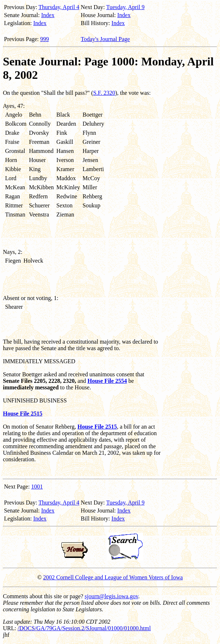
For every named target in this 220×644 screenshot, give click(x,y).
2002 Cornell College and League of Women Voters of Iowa (113, 577)
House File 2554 (107, 381)
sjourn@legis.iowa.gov (111, 596)
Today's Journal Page (105, 39)
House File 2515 (23, 414)
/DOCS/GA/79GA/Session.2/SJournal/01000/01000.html (84, 628)
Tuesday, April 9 (125, 7)
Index (48, 15)
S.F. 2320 (104, 93)
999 (45, 39)
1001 (37, 487)
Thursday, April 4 (59, 7)
